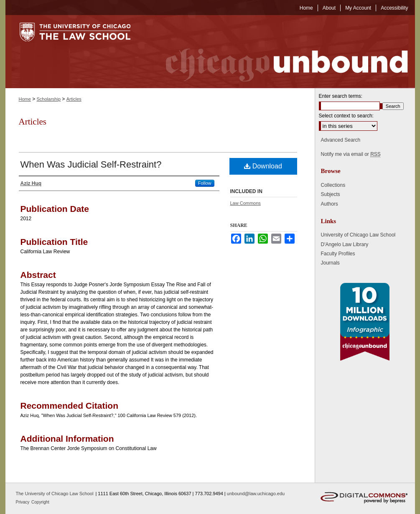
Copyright (40, 502)
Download (263, 166)
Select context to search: (346, 116)
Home (25, 99)
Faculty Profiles (338, 254)
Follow (205, 183)
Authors (330, 204)
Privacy (23, 502)
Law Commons (246, 203)
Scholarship (49, 99)
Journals (330, 263)
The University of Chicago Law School (55, 494)
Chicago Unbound (279, 52)
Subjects (331, 194)
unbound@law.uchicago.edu (256, 494)
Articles (74, 99)
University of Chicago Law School (358, 235)
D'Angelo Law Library (345, 244)
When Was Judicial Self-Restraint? (91, 164)
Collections (333, 185)
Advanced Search (341, 140)
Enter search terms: (341, 96)
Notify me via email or (351, 154)
